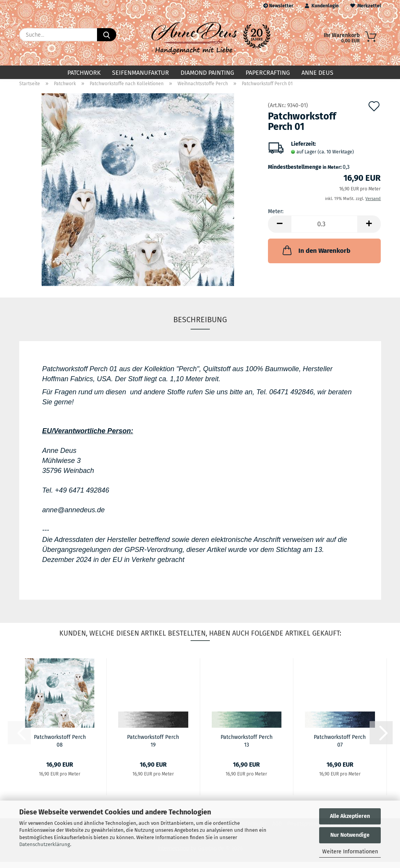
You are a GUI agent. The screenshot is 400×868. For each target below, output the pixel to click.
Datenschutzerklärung (45, 844)
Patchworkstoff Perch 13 (247, 747)
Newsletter (278, 6)
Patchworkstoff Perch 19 (153, 747)
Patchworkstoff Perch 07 (340, 747)
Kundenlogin (322, 6)
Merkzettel (366, 6)
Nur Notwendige (350, 835)
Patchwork (84, 73)
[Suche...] (107, 35)
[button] (279, 230)
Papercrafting (268, 73)
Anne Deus (317, 73)
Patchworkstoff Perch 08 (60, 747)
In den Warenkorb (316, 256)
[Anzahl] (324, 230)
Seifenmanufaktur (141, 73)
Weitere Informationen (350, 852)
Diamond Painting (207, 73)
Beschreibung (200, 326)
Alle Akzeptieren (350, 816)
